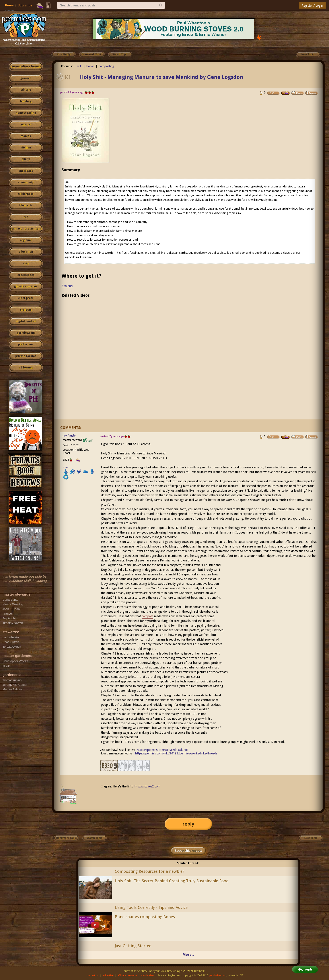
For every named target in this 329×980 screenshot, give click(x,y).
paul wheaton (217, 975)
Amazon (67, 286)
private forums (26, 356)
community (26, 182)
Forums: (67, 66)
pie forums (26, 344)
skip (26, 263)
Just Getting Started (133, 946)
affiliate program (127, 975)
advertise (108, 975)
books (90, 66)
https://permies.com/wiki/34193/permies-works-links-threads (176, 753)
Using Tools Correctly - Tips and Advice (151, 907)
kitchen (26, 148)
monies (26, 136)
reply (188, 824)
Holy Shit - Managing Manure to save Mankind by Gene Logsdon (162, 77)
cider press (26, 298)
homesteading (26, 113)
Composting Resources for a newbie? (150, 871)
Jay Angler (70, 435)
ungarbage (26, 171)
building (26, 101)
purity (26, 159)
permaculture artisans (26, 229)
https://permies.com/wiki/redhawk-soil (163, 750)
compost (148, 616)
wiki (80, 66)
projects (26, 310)
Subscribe (25, 5)
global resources (26, 286)
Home (9, 5)
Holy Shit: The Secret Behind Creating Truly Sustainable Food (172, 881)
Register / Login (312, 6)
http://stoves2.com (147, 786)
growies (26, 78)
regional (26, 240)
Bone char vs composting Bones (145, 917)
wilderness (26, 194)
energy (26, 125)
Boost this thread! (188, 851)
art (26, 217)
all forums (26, 368)
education (26, 252)
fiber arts (26, 205)
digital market (26, 321)
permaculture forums (26, 66)
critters (26, 90)
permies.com (26, 333)
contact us (92, 975)
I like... (67, 467)
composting (106, 66)
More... (188, 955)
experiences (26, 275)
